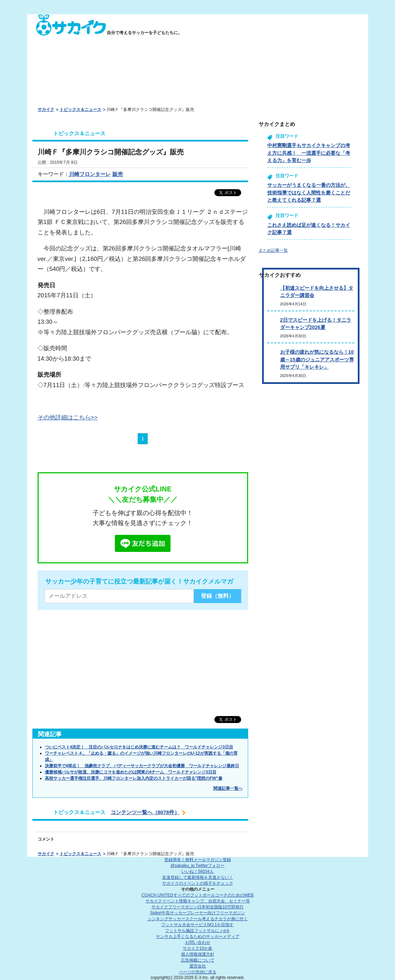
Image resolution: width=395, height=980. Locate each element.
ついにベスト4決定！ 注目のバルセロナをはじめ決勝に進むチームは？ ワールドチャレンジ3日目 (139, 747)
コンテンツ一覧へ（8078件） (145, 812)
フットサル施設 (197, 931)
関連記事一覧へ (228, 788)
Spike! (197, 913)
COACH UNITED (197, 895)
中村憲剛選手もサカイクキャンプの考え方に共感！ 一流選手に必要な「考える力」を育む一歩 (309, 153)
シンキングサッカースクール (198, 919)
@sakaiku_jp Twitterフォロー (197, 866)
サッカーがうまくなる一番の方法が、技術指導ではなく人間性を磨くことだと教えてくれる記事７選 (309, 192)
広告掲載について (198, 960)
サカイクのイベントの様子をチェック (198, 883)
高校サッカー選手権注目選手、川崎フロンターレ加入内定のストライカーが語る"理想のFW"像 (134, 778)
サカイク (46, 110)
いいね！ (197, 871)
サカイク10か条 (197, 948)
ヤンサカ (198, 937)
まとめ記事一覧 (273, 250)
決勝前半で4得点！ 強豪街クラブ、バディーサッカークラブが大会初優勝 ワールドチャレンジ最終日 (142, 766)
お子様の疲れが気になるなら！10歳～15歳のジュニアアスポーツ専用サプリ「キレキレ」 (317, 359)
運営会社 (198, 966)
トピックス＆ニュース (80, 110)
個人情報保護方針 (198, 954)
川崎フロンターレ (90, 174)
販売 (118, 174)
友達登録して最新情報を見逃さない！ (198, 877)
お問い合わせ (198, 942)
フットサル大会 (197, 925)
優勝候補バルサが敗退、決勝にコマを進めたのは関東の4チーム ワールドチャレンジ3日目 (131, 772)
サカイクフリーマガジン (197, 907)
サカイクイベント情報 (198, 901)
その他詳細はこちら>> (68, 417)
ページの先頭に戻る (198, 972)
